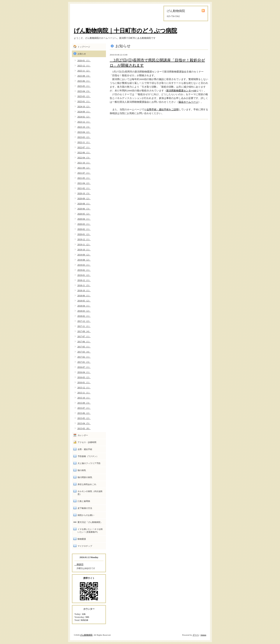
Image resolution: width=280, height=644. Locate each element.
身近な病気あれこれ (87, 484)
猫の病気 (82, 470)
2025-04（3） (84, 91)
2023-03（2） (84, 137)
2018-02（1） (84, 316)
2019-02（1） (84, 270)
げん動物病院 (86, 635)
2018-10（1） (84, 290)
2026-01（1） (84, 61)
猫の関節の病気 (85, 477)
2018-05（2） (84, 301)
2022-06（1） (84, 153)
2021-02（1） (84, 188)
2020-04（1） (84, 219)
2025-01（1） (84, 101)
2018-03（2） (84, 311)
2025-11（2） (84, 71)
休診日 (79, 564)
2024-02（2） (84, 117)
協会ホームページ (188, 102)
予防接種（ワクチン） (88, 456)
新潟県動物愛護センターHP (181, 91)
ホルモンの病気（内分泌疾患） (90, 493)
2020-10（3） (84, 193)
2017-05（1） (84, 347)
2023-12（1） (84, 122)
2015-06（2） (84, 413)
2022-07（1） (84, 147)
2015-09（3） (84, 403)
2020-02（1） (84, 229)
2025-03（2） (84, 96)
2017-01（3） (84, 362)
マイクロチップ (85, 546)
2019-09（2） (84, 255)
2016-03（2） (84, 377)
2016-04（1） (84, 372)
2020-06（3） (84, 209)
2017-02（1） (84, 357)
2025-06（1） (84, 81)
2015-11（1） (84, 393)
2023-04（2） (84, 132)
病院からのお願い (86, 515)
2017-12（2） (84, 321)
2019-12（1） (84, 239)
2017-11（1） (84, 326)
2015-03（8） (84, 428)
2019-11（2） (84, 245)
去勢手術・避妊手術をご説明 (163, 109)
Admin (203, 635)
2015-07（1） (84, 408)
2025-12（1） (84, 66)
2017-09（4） (84, 331)
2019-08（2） (84, 260)
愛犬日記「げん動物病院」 (90, 522)
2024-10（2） (84, 107)
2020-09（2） (84, 199)
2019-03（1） (84, 265)
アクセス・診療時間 (87, 442)
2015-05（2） (84, 418)
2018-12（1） (84, 280)
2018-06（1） (84, 296)
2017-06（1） (84, 342)
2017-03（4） (84, 352)
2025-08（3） (84, 76)
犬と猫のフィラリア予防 (89, 463)
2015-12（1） (84, 388)
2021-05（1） (84, 178)
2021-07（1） (84, 173)
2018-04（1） (84, 306)
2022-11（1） (84, 142)
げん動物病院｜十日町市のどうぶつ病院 (125, 31)
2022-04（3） (84, 158)
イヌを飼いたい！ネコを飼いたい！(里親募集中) (90, 531)
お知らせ (82, 54)
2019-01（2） (84, 275)
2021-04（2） (84, 183)
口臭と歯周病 (84, 501)
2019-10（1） (84, 250)
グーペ (196, 635)
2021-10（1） (84, 163)
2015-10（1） (84, 398)
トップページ (84, 47)
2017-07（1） (84, 336)
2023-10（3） (84, 127)
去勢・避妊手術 (85, 449)
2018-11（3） (84, 285)
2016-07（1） (84, 367)
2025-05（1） (84, 86)
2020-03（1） (84, 224)
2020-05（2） (84, 214)
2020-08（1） (84, 204)
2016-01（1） (84, 382)
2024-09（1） (84, 112)
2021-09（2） (84, 168)
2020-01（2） (84, 234)
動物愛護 (82, 539)
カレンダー (83, 435)
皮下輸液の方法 (85, 508)
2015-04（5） (84, 423)
